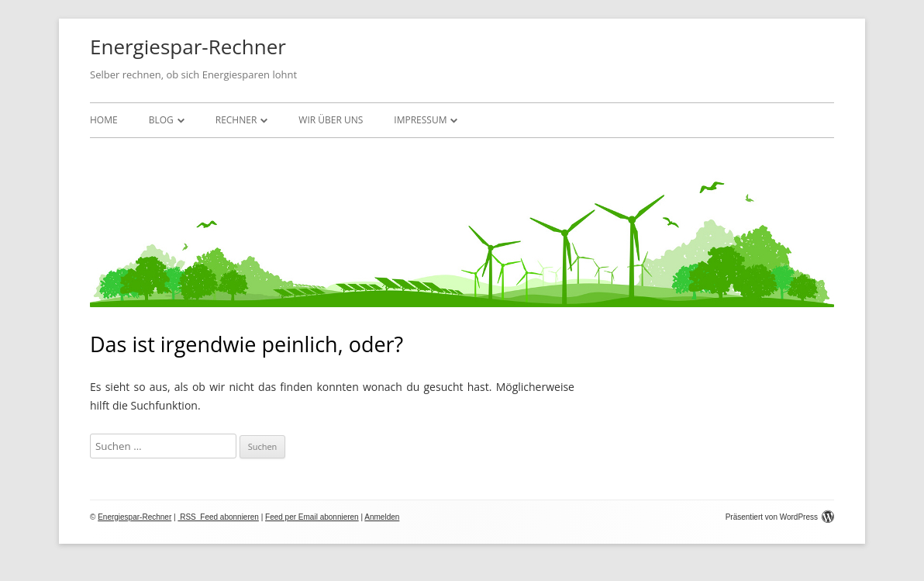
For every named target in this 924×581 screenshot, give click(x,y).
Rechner (236, 120)
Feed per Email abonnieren (312, 517)
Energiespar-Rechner (188, 47)
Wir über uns (331, 120)
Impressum (420, 120)
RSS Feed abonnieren (218, 517)
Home (104, 120)
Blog (161, 120)
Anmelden (382, 517)
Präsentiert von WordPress (780, 517)
